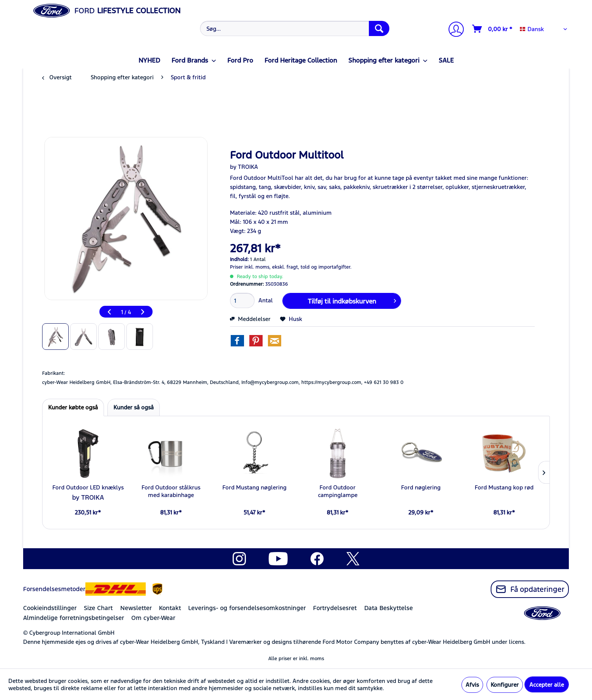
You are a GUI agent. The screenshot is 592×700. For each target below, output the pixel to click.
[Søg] (379, 28)
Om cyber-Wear (153, 618)
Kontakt (170, 608)
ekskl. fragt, (286, 267)
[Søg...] (295, 28)
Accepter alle (547, 685)
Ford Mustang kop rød (504, 487)
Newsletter (136, 608)
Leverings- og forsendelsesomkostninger (247, 608)
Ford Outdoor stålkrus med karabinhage (171, 491)
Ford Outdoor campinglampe (338, 491)
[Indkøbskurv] (493, 29)
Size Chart (98, 608)
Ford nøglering (421, 487)
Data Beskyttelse (389, 608)
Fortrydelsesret (335, 608)
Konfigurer (505, 685)
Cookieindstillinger (50, 608)
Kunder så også (134, 407)
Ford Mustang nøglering (254, 487)
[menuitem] (294, 28)
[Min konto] (453, 30)
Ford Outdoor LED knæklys (88, 487)
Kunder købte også (73, 407)
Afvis (472, 685)
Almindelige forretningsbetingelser (74, 618)
